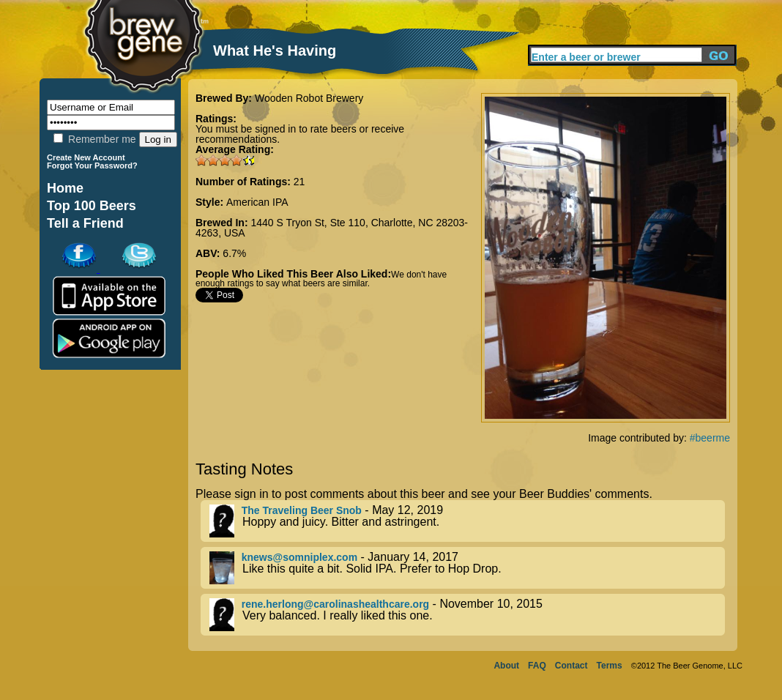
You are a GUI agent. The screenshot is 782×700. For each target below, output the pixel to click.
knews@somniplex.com (299, 557)
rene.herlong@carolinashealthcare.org (335, 604)
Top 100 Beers (92, 206)
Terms (610, 666)
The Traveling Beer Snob (302, 510)
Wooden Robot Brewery (309, 98)
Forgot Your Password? (92, 165)
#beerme (710, 438)
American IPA (257, 202)
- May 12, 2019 (467, 521)
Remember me (94, 139)
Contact (571, 666)
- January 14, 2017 (467, 568)
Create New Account (86, 157)
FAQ (537, 666)
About (506, 666)
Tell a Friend (85, 223)
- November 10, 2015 (467, 615)
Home (65, 188)
